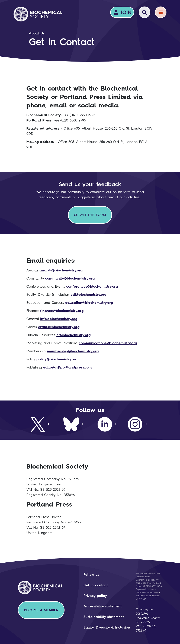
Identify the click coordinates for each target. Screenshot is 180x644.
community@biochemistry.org (70, 278)
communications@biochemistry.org (108, 343)
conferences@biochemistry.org (92, 286)
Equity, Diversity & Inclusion (107, 627)
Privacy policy (95, 596)
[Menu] (161, 12)
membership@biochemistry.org (73, 351)
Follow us (91, 575)
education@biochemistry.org (89, 303)
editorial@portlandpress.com (67, 367)
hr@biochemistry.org (73, 335)
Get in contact (96, 585)
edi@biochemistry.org (88, 294)
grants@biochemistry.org (59, 327)
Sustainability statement (104, 617)
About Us (37, 33)
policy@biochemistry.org (57, 359)
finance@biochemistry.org (62, 311)
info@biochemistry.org (59, 319)
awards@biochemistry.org (61, 270)
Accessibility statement (103, 606)
